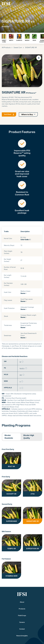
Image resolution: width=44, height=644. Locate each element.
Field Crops (22, 616)
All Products (6, 48)
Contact (22, 629)
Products (22, 609)
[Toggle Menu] (40, 4)
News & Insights (22, 636)
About (22, 602)
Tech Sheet (7, 117)
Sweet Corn (18, 48)
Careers (22, 622)
